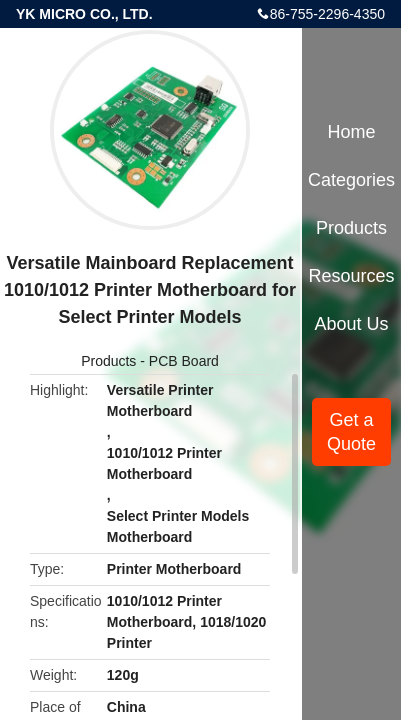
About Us (352, 324)
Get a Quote (351, 432)
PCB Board (184, 361)
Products (108, 361)
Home (352, 132)
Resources (352, 276)
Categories (351, 180)
